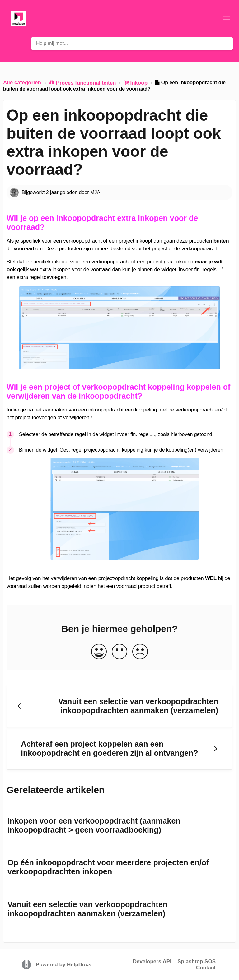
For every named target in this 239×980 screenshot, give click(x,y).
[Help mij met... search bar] (132, 44)
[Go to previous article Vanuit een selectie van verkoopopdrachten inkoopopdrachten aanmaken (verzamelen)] (119, 706)
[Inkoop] (136, 83)
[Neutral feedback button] (119, 652)
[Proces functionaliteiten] (83, 83)
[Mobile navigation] (227, 19)
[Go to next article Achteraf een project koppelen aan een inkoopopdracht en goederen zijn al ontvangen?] (119, 748)
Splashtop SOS (197, 961)
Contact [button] (206, 968)
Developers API (152, 961)
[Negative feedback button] (140, 652)
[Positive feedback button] (99, 652)
